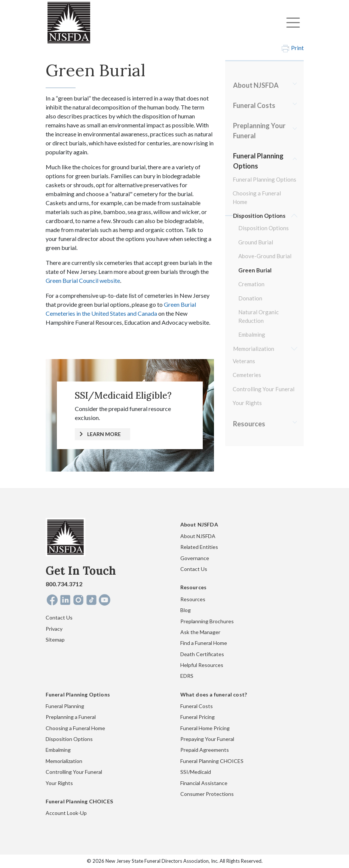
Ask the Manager (200, 632)
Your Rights (247, 403)
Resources (249, 424)
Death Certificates (202, 654)
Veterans (244, 361)
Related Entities (199, 547)
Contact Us (59, 617)
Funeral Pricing (198, 717)
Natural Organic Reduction (258, 316)
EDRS (187, 676)
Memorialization (254, 349)
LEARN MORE (104, 434)
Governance (195, 558)
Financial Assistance (204, 783)
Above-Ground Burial (265, 256)
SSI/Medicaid (196, 772)
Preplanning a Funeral (71, 717)
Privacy (54, 629)
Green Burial (255, 270)
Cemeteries (247, 375)
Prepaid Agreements (205, 750)
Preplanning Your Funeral (259, 131)
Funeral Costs (254, 105)
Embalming (252, 334)
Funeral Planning (65, 706)
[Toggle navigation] (293, 23)
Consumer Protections (207, 794)
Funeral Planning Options (258, 161)
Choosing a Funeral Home (257, 197)
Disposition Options (259, 216)
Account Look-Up (66, 813)
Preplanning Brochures (207, 621)
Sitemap (55, 640)
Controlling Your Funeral (264, 389)
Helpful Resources (202, 665)
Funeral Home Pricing (205, 728)
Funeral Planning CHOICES (212, 761)
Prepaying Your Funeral (207, 739)
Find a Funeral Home (204, 643)
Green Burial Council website (83, 280)
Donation (250, 298)
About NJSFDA (256, 85)
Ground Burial (256, 242)
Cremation (251, 284)
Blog (186, 610)
